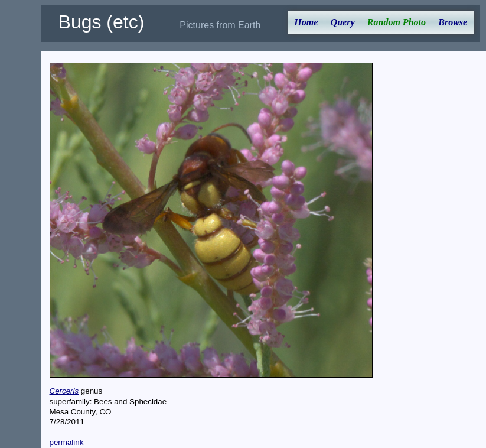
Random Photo (397, 22)
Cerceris (64, 391)
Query (343, 22)
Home (306, 22)
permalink (67, 442)
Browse (453, 22)
